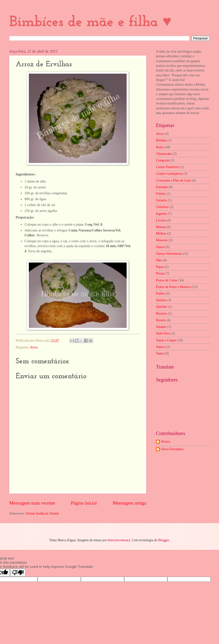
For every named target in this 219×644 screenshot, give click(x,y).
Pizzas (160, 273)
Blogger (164, 540)
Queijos (161, 300)
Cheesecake (164, 154)
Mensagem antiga (129, 503)
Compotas (163, 160)
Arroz (34, 347)
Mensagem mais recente (32, 503)
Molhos (161, 234)
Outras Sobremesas (169, 254)
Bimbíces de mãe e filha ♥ (90, 22)
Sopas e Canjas (166, 340)
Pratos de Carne (167, 280)
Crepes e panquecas (169, 174)
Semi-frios (163, 333)
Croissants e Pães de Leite (174, 180)
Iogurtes (161, 214)
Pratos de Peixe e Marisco (173, 287)
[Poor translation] (18, 573)
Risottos (161, 314)
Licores (161, 220)
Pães (159, 260)
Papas (160, 267)
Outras (160, 247)
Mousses (162, 240)
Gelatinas (162, 207)
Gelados (161, 200)
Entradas (162, 187)
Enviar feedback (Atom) (43, 513)
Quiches (161, 307)
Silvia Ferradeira (172, 449)
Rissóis (161, 320)
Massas (161, 227)
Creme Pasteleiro (168, 167)
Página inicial (84, 503)
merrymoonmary (119, 540)
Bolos (160, 147)
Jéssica (165, 442)
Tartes (160, 353)
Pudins (161, 293)
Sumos (161, 347)
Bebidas (161, 140)
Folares (161, 194)
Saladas (161, 327)
